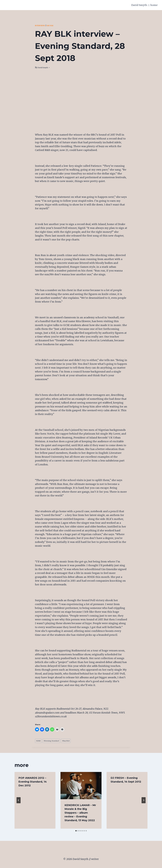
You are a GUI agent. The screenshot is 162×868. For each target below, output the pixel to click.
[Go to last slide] (19, 801)
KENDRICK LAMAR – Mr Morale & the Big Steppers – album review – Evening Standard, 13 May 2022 (80, 814)
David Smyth (44, 67)
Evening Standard (55, 741)
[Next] (144, 801)
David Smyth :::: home (144, 5)
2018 (39, 741)
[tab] (76, 832)
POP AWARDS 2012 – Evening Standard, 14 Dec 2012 (33, 783)
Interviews (41, 26)
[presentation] (81, 786)
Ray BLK (53, 26)
